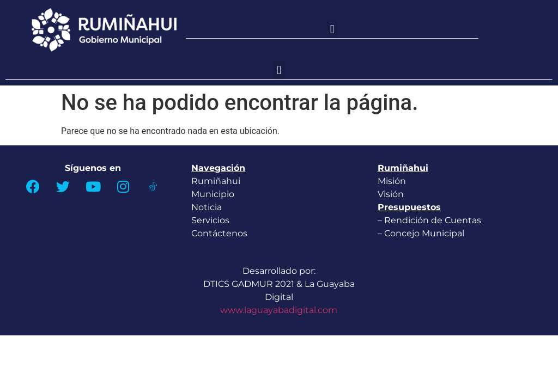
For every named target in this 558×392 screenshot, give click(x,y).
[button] (332, 29)
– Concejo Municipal (422, 233)
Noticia (207, 207)
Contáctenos (219, 233)
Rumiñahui (216, 181)
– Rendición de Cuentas (429, 220)
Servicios (210, 220)
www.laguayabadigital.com (279, 310)
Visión (391, 194)
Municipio (213, 194)
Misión (392, 181)
